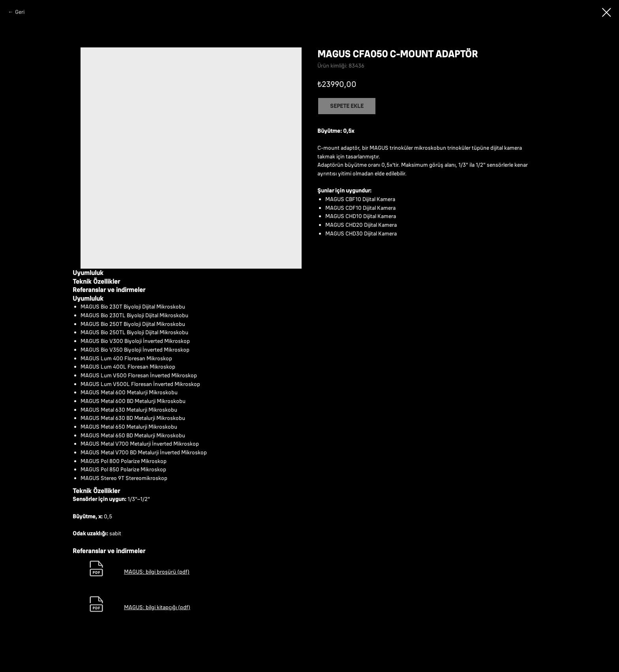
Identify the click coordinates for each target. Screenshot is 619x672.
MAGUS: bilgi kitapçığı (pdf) (157, 607)
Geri (20, 12)
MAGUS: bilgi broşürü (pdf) (157, 572)
